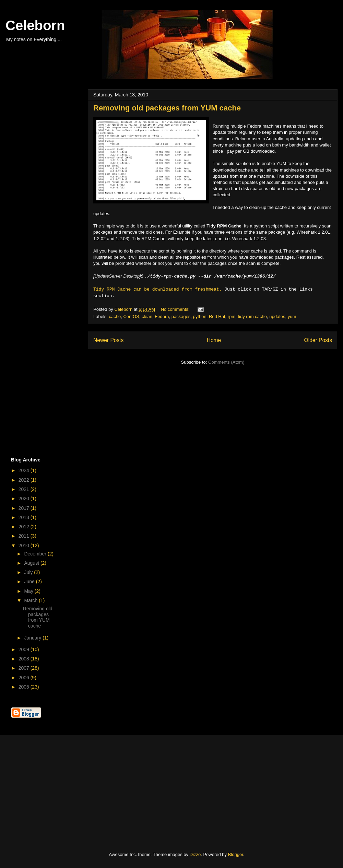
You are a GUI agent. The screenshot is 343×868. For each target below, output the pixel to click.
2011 (25, 536)
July (29, 572)
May (29, 591)
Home (214, 340)
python (200, 316)
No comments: (176, 309)
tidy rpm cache (252, 316)
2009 (25, 649)
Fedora (162, 316)
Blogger (236, 854)
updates (277, 316)
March (31, 600)
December (36, 554)
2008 (25, 659)
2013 (25, 517)
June (30, 582)
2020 (25, 498)
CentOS (131, 316)
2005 (25, 687)
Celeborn (35, 25)
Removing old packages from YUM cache (167, 108)
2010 (25, 546)
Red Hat (217, 316)
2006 (25, 678)
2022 (25, 480)
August (32, 563)
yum (292, 316)
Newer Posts (108, 340)
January (33, 638)
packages (181, 316)
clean (147, 316)
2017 (25, 508)
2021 (25, 489)
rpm (232, 316)
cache (115, 316)
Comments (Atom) (226, 362)
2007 (25, 668)
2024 (25, 470)
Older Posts (318, 340)
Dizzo (195, 854)
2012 (25, 527)
